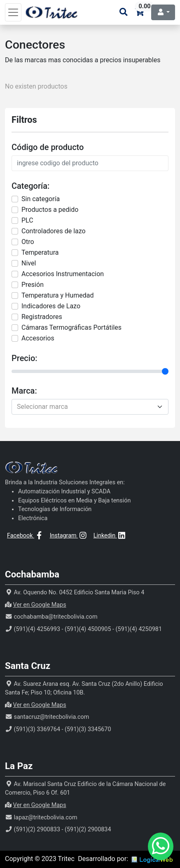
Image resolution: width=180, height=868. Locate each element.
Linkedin (110, 536)
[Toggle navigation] (13, 12)
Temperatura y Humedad (57, 295)
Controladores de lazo (54, 231)
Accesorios (38, 338)
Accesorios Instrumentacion (63, 274)
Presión (33, 285)
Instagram (69, 536)
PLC (27, 220)
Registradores (42, 317)
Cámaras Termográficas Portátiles (71, 327)
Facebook (26, 536)
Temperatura (40, 252)
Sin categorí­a (41, 199)
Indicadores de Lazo (51, 306)
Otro (28, 242)
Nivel (29, 263)
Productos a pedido (50, 210)
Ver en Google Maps (40, 605)
